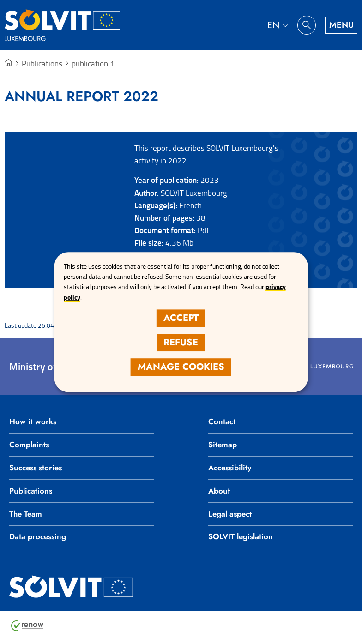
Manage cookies (181, 367)
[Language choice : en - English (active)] (278, 25)
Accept (181, 318)
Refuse (181, 342)
